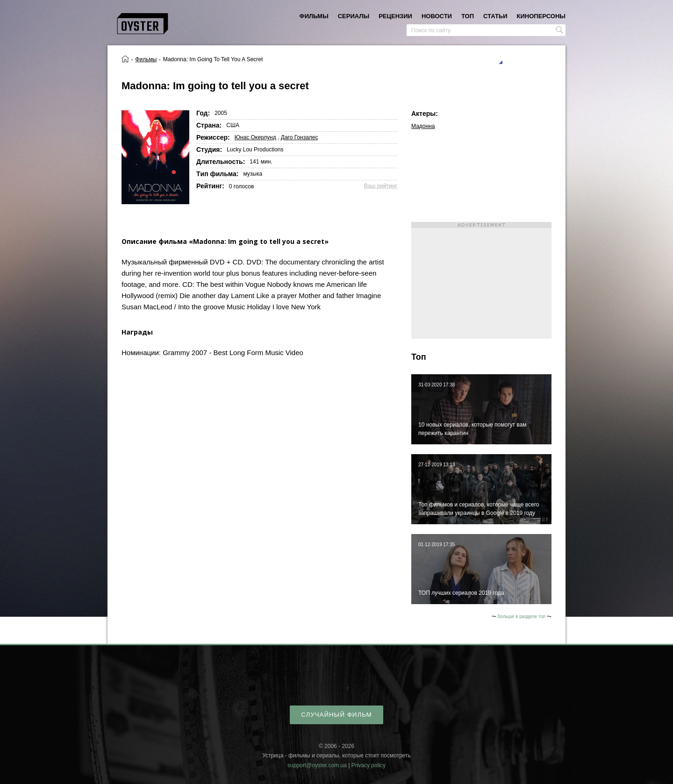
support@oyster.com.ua (317, 765)
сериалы (354, 16)
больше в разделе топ (522, 617)
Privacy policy (369, 765)
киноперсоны (541, 16)
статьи (495, 16)
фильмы (314, 16)
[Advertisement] (481, 280)
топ (468, 16)
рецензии (395, 16)
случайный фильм (336, 715)
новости (437, 16)
